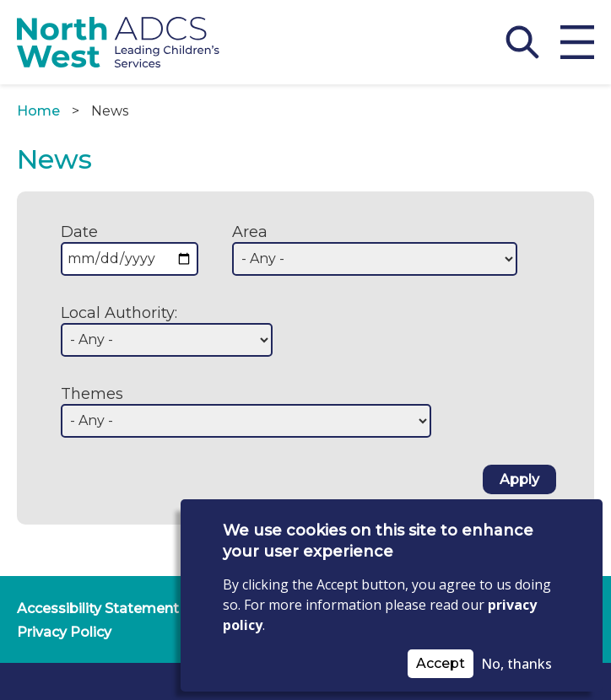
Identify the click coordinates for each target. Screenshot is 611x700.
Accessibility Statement (98, 608)
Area (250, 232)
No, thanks (516, 664)
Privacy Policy (64, 632)
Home (38, 111)
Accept (441, 663)
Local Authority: (119, 313)
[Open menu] (577, 42)
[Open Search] (522, 42)
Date (79, 232)
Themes (92, 394)
